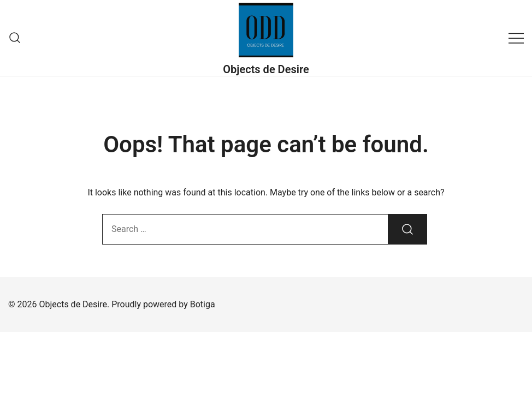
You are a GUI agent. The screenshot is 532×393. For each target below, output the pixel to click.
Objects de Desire (266, 69)
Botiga (203, 304)
